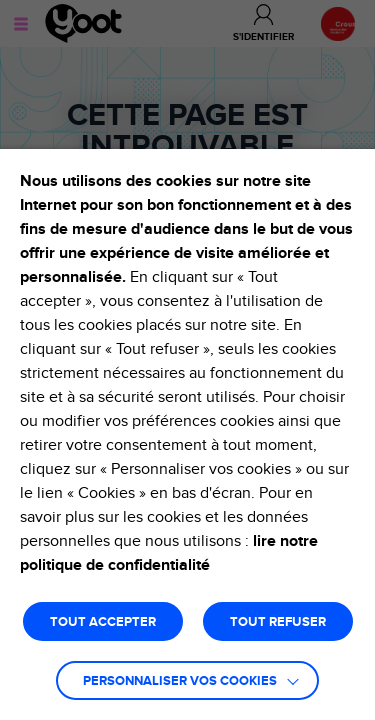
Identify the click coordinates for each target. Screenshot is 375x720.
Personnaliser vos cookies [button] (180, 681)
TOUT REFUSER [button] (278, 622)
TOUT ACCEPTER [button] (103, 622)
